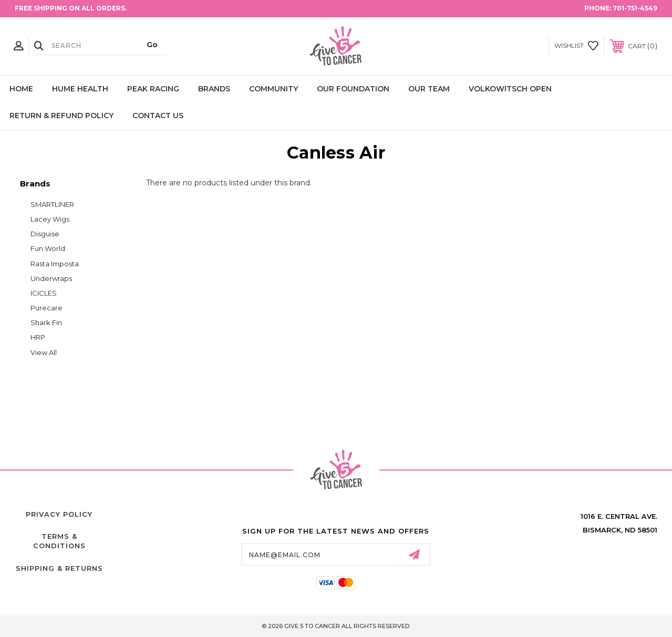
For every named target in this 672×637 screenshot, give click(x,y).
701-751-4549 (635, 8)
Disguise (45, 234)
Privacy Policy (59, 514)
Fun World (48, 248)
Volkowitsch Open (510, 89)
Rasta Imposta (55, 264)
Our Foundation (353, 89)
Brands (214, 89)
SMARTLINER (52, 204)
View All (44, 352)
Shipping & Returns (59, 568)
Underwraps (51, 278)
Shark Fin (46, 322)
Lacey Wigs (50, 219)
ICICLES (44, 293)
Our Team (429, 89)
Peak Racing (153, 89)
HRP (38, 337)
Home (21, 89)
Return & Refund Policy (61, 116)
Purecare (46, 308)
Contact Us (158, 116)
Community (273, 89)
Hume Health (80, 89)
